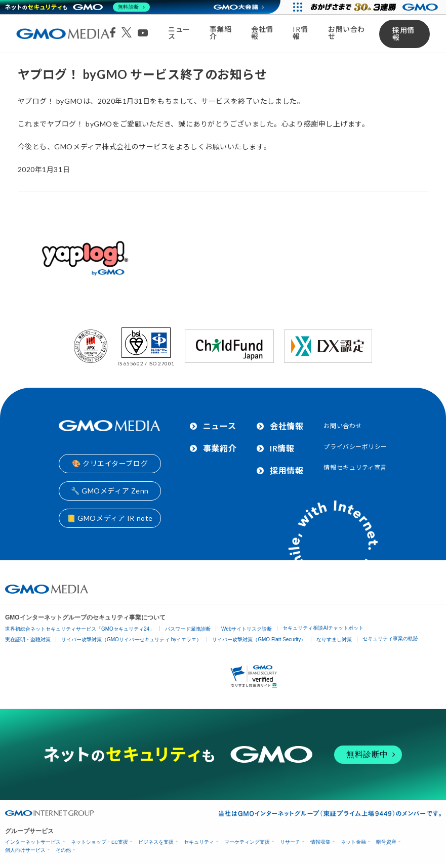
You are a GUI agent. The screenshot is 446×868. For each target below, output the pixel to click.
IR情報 (300, 33)
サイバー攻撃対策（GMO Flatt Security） (259, 639)
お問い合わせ (347, 33)
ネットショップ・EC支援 (99, 842)
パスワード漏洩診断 (188, 629)
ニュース (179, 33)
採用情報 (403, 34)
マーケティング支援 (247, 842)
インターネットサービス (33, 842)
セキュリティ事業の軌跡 (390, 638)
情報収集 (320, 842)
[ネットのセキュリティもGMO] (78, 7)
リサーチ (290, 842)
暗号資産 (386, 842)
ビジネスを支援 (156, 842)
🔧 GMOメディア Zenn (110, 491)
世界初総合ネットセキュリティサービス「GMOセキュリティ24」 (80, 629)
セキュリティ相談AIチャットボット (323, 628)
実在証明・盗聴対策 (28, 639)
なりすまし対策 (334, 639)
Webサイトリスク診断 (247, 629)
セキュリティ (199, 842)
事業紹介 (221, 33)
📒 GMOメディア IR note (110, 518)
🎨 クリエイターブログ (110, 463)
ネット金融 (353, 842)
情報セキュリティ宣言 (355, 467)
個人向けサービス (25, 850)
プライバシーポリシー (355, 447)
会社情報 (262, 33)
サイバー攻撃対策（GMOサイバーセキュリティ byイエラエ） (131, 639)
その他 (63, 850)
